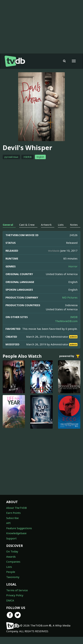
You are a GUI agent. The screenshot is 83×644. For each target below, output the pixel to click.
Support (11, 538)
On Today (12, 551)
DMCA (10, 600)
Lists (9, 567)
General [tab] (8, 225)
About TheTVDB (16, 508)
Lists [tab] (61, 225)
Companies (13, 562)
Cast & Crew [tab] (27, 225)
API (8, 523)
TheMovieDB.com (66, 321)
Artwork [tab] (46, 225)
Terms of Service (17, 590)
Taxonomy (13, 577)
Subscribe (12, 518)
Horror (73, 266)
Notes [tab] (74, 225)
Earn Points (13, 513)
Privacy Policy (15, 595)
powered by (70, 356)
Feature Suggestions (19, 528)
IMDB (74, 317)
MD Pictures (70, 297)
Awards (11, 557)
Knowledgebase (16, 533)
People (11, 572)
